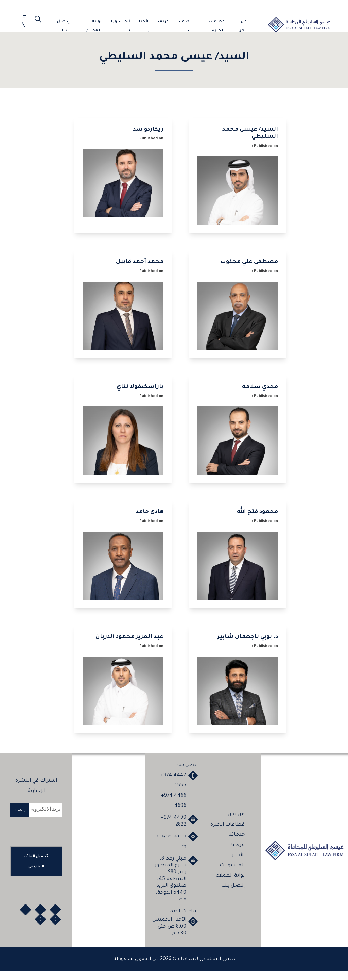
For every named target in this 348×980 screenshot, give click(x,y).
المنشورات (121, 26)
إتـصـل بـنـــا (63, 26)
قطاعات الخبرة (217, 26)
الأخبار (144, 26)
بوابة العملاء (94, 26)
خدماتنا (184, 26)
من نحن (242, 26)
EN (24, 23)
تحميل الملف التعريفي (36, 870)
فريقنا (163, 26)
